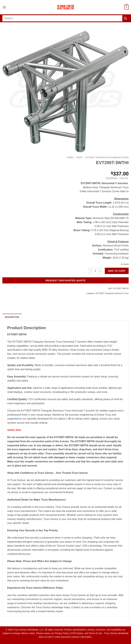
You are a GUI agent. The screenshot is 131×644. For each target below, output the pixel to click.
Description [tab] (12, 317)
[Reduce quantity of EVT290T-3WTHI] (90, 271)
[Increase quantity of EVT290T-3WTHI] (100, 271)
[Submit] (125, 18)
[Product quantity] (95, 271)
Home (70, 157)
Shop (79, 157)
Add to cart (117, 271)
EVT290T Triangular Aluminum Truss (107, 157)
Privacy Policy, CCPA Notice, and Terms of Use (79, 633)
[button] (4, 7)
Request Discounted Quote (66, 280)
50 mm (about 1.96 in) (62, 419)
